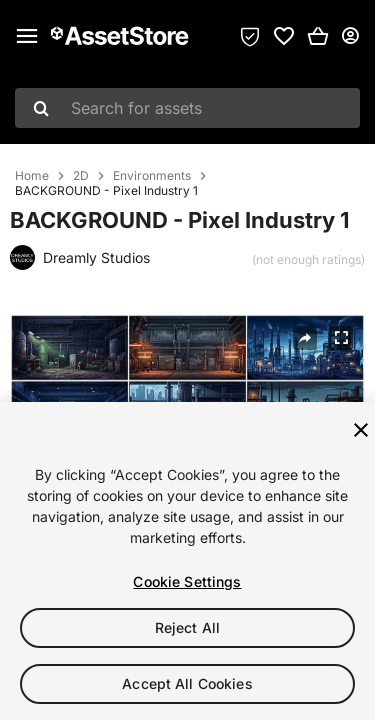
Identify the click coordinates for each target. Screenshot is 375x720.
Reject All (187, 627)
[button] (318, 36)
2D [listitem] (81, 176)
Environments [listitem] (152, 176)
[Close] (361, 430)
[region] (187, 561)
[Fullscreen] (341, 338)
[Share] (305, 338)
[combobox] (187, 108)
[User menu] (350, 36)
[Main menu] (27, 36)
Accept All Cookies (187, 683)
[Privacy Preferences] (250, 36)
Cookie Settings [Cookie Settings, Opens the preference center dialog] (187, 581)
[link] (284, 36)
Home (32, 176)
